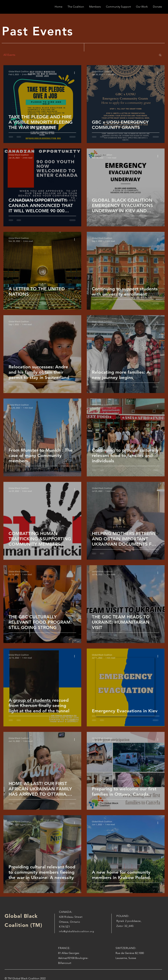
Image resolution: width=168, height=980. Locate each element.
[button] (160, 55)
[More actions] (76, 73)
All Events (9, 55)
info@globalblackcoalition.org (76, 931)
